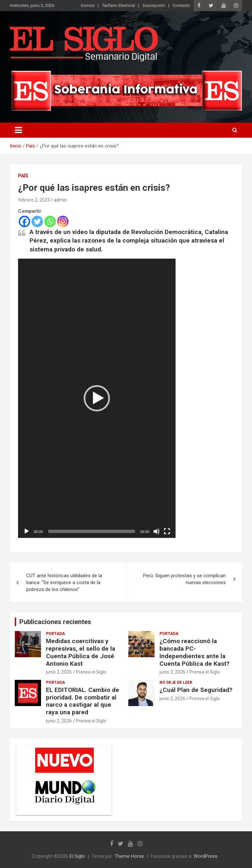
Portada (55, 634)
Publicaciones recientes (55, 622)
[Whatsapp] (50, 221)
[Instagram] (63, 221)
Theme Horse (129, 856)
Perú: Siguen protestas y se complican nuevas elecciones (184, 579)
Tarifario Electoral (118, 5)
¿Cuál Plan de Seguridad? (196, 690)
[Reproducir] (27, 531)
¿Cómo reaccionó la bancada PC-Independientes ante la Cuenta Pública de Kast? (194, 652)
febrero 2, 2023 (34, 200)
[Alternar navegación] (18, 130)
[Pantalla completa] (167, 531)
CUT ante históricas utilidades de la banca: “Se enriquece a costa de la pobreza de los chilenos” (64, 582)
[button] (97, 398)
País (23, 176)
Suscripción (154, 5)
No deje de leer (176, 682)
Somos (88, 5)
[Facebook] (24, 221)
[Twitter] (37, 221)
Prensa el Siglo (91, 672)
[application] (97, 398)
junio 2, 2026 (59, 672)
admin (60, 200)
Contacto (181, 5)
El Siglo (77, 856)
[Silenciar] (157, 531)
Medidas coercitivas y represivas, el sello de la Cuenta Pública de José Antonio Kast (81, 652)
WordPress (206, 856)
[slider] (92, 531)
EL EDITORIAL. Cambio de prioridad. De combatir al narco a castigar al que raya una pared (83, 701)
